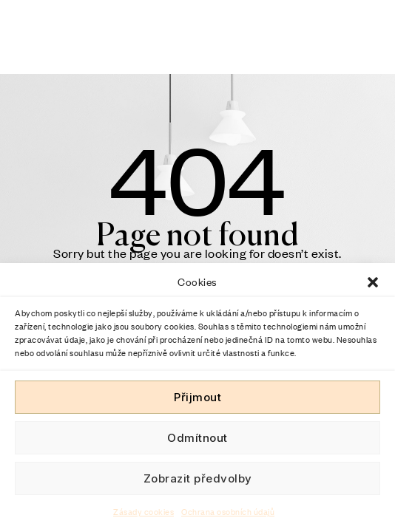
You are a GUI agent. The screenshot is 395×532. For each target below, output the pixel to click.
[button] (373, 282)
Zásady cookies (144, 512)
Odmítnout (197, 438)
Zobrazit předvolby (198, 478)
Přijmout (197, 397)
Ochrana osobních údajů (228, 512)
